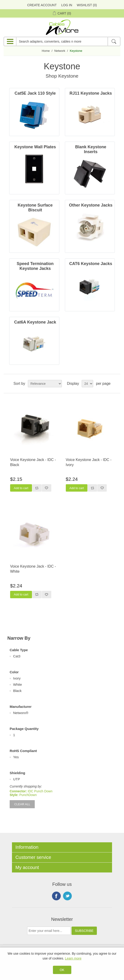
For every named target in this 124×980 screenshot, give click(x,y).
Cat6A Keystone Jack (35, 322)
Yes (16, 757)
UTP (17, 779)
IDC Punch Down (40, 791)
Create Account (42, 5)
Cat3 (17, 656)
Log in (67, 5)
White (17, 684)
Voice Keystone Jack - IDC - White (33, 569)
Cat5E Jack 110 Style (35, 93)
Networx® (21, 713)
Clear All (22, 804)
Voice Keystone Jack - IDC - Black (33, 462)
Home (46, 51)
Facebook (56, 896)
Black (17, 691)
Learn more (73, 958)
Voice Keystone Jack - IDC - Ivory (89, 462)
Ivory (17, 678)
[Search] (114, 41)
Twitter (67, 896)
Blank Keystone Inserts (91, 149)
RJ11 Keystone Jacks (91, 93)
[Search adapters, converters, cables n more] (62, 41)
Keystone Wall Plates (35, 147)
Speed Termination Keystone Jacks (35, 266)
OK (62, 970)
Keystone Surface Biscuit (35, 208)
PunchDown (28, 795)
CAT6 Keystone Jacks (91, 264)
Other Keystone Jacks (91, 205)
